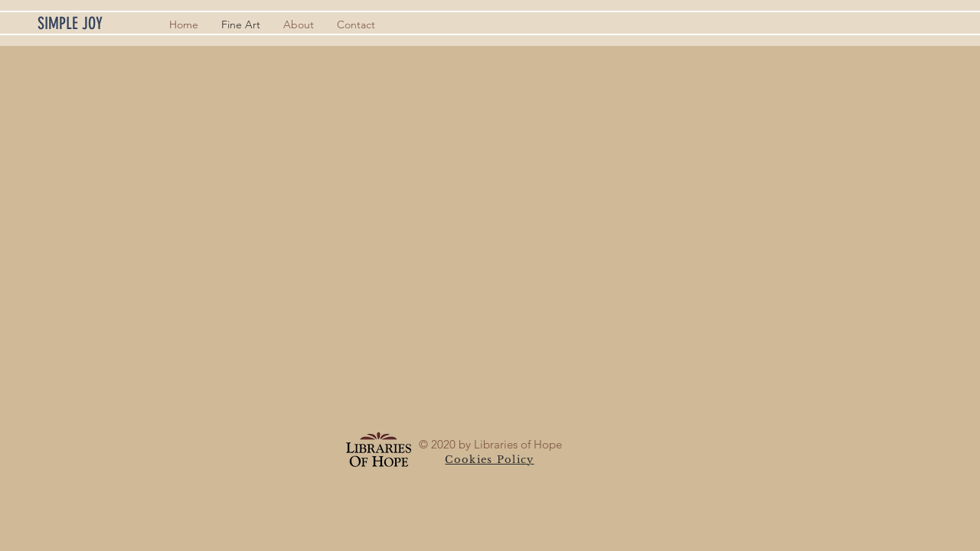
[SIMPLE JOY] (94, 24)
